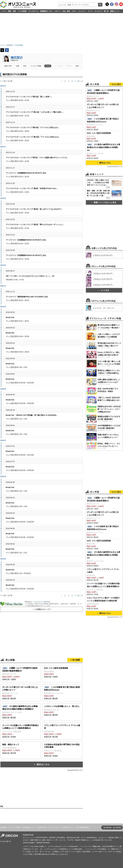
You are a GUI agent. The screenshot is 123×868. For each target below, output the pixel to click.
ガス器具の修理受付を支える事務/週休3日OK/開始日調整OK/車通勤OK (104, 147)
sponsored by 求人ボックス (75, 770)
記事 (17, 66)
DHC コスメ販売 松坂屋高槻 (99, 133)
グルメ (74, 11)
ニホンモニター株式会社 (42, 602)
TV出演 (48, 66)
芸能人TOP (8, 66)
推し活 (106, 11)
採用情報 (109, 828)
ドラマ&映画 (22, 11)
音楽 (14, 11)
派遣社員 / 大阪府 (21, 674)
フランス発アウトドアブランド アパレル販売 (103, 571)
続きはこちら (43, 764)
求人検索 (76, 660)
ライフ (90, 11)
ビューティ (82, 11)
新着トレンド (115, 11)
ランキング (98, 11)
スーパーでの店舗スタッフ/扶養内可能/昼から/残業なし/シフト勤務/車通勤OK (103, 585)
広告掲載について (29, 827)
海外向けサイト (69, 827)
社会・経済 (66, 11)
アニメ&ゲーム (33, 11)
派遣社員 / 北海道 (21, 731)
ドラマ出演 (58, 66)
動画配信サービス (46, 11)
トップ (4, 11)
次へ (79, 81)
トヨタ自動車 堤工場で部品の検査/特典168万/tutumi (103, 120)
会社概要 (3, 827)
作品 (25, 66)
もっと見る (104, 290)
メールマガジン (55, 827)
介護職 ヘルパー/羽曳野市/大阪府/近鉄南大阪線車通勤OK (103, 92)
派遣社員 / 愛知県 (21, 693)
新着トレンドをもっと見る (104, 202)
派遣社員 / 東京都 (62, 731)
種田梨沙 (17, 58)
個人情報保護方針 (83, 827)
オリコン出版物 (15, 827)
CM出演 (69, 66)
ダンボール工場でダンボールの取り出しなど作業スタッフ (103, 106)
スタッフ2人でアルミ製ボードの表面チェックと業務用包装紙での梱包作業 (103, 599)
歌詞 (77, 66)
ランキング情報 (36, 66)
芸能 (9, 11)
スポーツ (57, 11)
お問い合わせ (42, 827)
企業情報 (118, 828)
